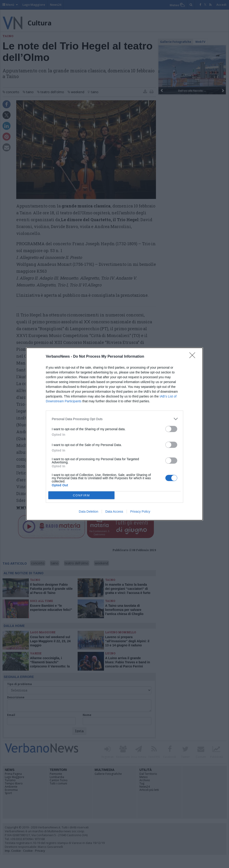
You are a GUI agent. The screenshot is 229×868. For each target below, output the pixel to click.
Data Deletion (89, 512)
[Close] (194, 357)
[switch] (171, 429)
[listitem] (114, 419)
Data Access (114, 512)
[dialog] (114, 434)
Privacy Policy (140, 512)
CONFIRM (81, 495)
